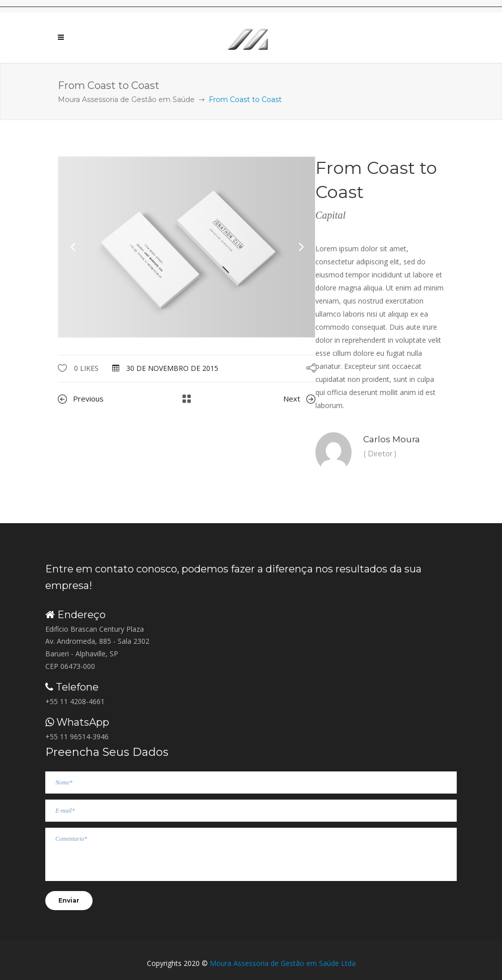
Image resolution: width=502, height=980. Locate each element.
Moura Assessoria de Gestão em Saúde (126, 100)
